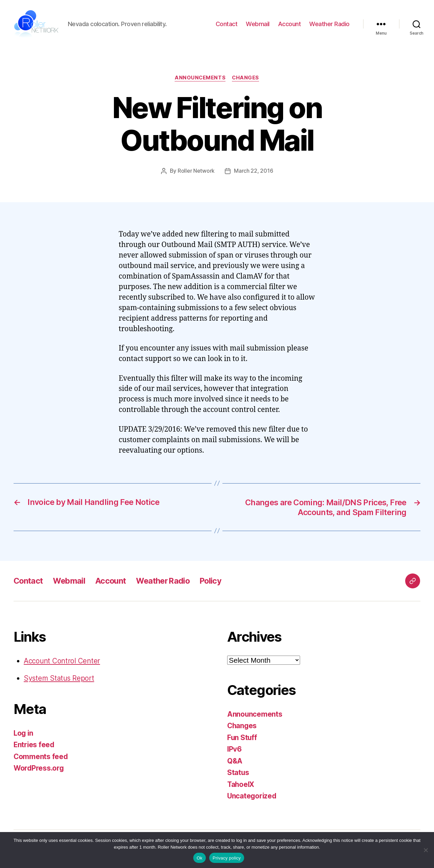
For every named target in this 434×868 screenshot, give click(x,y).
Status (238, 772)
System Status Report (60, 678)
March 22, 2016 (253, 171)
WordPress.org (39, 768)
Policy (216, 580)
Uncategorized (252, 796)
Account (290, 24)
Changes (246, 78)
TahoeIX (241, 784)
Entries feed (34, 744)
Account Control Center (62, 661)
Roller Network (196, 171)
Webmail (258, 24)
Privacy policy (227, 858)
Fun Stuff (242, 737)
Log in (24, 733)
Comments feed (41, 756)
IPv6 (235, 749)
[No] (426, 850)
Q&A (235, 761)
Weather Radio (329, 24)
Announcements (200, 78)
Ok (200, 858)
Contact (227, 24)
